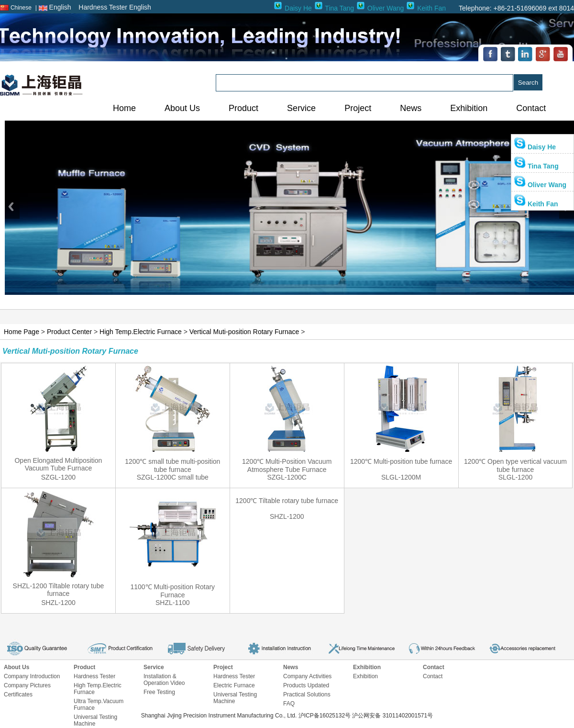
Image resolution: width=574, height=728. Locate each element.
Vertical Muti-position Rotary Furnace (244, 332)
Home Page (22, 332)
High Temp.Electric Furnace (141, 332)
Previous (12, 207)
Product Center (69, 332)
